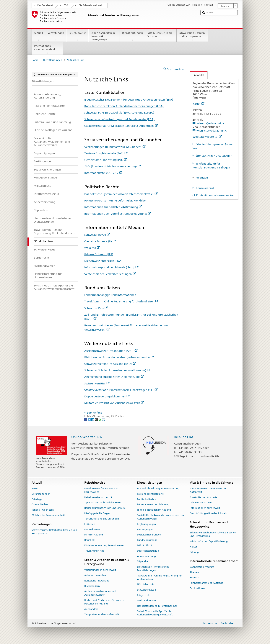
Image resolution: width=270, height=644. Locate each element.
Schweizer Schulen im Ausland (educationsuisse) (117, 370)
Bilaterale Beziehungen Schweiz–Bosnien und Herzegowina (213, 534)
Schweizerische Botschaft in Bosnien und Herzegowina (54, 532)
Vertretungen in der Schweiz (100, 570)
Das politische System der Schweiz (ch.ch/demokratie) (121, 194)
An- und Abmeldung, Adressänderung (158, 488)
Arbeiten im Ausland (96, 575)
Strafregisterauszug (148, 551)
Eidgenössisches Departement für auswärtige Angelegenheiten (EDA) (129, 100)
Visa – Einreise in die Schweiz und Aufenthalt (209, 490)
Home (35, 60)
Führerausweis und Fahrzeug (153, 505)
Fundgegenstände (147, 540)
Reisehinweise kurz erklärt (99, 497)
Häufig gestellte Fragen (97, 513)
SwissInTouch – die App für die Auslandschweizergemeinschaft (155, 613)
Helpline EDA (184, 437)
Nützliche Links (146, 585)
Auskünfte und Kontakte (204, 497)
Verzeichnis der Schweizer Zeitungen (110, 274)
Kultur (193, 547)
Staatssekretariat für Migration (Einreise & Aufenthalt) (121, 126)
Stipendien (143, 562)
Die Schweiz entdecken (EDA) (103, 261)
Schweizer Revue (97, 235)
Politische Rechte (147, 499)
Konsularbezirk (205, 188)
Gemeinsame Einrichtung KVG (106, 160)
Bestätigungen (145, 529)
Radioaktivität (92, 529)
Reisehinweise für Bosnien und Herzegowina (101, 490)
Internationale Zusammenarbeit (47, 49)
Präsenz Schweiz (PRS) (99, 254)
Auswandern (91, 609)
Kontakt (197, 75)
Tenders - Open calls (43, 510)
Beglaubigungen (146, 524)
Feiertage (202, 178)
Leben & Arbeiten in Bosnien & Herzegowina (104, 37)
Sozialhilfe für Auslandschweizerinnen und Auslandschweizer (161, 517)
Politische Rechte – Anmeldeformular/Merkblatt (115, 200)
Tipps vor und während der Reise (102, 503)
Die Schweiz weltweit (91, 5)
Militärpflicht (145, 545)
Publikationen (198, 588)
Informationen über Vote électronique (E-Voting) (118, 214)
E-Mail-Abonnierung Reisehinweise (104, 545)
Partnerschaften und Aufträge (206, 583)
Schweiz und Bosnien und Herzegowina (192, 36)
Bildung (194, 552)
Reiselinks (90, 540)
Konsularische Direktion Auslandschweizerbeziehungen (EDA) (124, 106)
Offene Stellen (40, 505)
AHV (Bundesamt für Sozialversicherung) (112, 166)
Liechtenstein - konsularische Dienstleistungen (153, 568)
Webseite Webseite (207, 137)
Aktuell (38, 36)
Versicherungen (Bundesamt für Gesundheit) (115, 147)
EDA (66, 5)
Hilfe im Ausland (94, 535)
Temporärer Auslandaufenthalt (102, 614)
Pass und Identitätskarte (150, 494)
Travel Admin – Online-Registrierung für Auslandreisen (121, 301)
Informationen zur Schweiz (205, 508)
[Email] (103, 419)
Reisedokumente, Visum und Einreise (105, 508)
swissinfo (92, 248)
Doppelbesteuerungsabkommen (107, 396)
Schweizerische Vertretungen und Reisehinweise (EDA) (119, 119)
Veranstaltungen (41, 494)
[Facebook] (86, 419)
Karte (198, 104)
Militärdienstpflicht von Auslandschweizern (114, 403)
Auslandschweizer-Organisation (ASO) (111, 351)
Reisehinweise (77, 36)
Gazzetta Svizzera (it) (100, 241)
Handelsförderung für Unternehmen (157, 606)
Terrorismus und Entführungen (102, 519)
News (35, 488)
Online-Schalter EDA (87, 437)
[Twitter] (90, 419)
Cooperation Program (202, 567)
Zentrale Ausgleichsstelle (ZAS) (106, 153)
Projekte (194, 578)
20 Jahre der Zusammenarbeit (48, 515)
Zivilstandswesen (146, 600)
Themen (194, 572)
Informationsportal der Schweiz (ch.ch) (111, 267)
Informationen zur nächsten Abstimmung (113, 207)
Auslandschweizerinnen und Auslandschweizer (100, 593)
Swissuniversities (97, 383)
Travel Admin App (94, 551)
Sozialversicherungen (149, 535)
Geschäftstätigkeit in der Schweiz (208, 513)
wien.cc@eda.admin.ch (211, 123)
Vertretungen (56, 36)
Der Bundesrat (45, 5)
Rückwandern (92, 586)
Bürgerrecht (144, 595)
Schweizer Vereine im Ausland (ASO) (110, 364)
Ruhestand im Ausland (97, 581)
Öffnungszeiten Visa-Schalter (213, 156)
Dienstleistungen (132, 36)
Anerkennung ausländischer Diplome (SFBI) (114, 377)
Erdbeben (90, 524)
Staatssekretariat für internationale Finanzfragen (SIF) (121, 390)
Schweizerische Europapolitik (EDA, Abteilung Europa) (119, 113)
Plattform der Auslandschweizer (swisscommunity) (119, 357)
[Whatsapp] (100, 419)
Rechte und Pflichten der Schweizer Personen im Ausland (104, 602)
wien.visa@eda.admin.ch (212, 131)
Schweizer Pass (96, 308)
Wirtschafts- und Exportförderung (209, 541)
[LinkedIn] (93, 419)
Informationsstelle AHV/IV (103, 173)
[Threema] (97, 419)
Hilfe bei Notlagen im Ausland (154, 510)
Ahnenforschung (146, 556)
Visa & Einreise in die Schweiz (161, 36)
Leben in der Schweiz (202, 503)
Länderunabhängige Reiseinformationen (110, 295)
